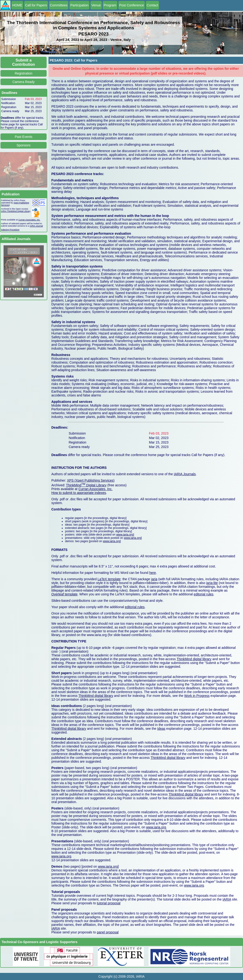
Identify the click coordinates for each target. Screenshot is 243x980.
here (153, 573)
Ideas (161, 729)
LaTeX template (109, 579)
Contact (152, 5)
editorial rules (204, 594)
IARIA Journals (185, 474)
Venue (96, 5)
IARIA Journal (36, 226)
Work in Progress (197, 696)
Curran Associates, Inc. (29, 220)
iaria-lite (212, 583)
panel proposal (108, 932)
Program (110, 5)
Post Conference (132, 5)
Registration (24, 73)
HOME (17, 5)
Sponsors (24, 145)
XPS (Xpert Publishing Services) (91, 480)
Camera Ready (23, 82)
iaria (154, 579)
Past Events (24, 137)
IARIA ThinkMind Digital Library (16, 211)
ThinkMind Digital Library (86, 485)
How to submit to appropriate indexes (79, 493)
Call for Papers (36, 5)
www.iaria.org (125, 535)
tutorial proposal (109, 903)
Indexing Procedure (10, 230)
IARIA (227, 899)
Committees (59, 5)
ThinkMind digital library (194, 659)
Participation (79, 5)
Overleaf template (64, 594)
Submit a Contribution (24, 62)
